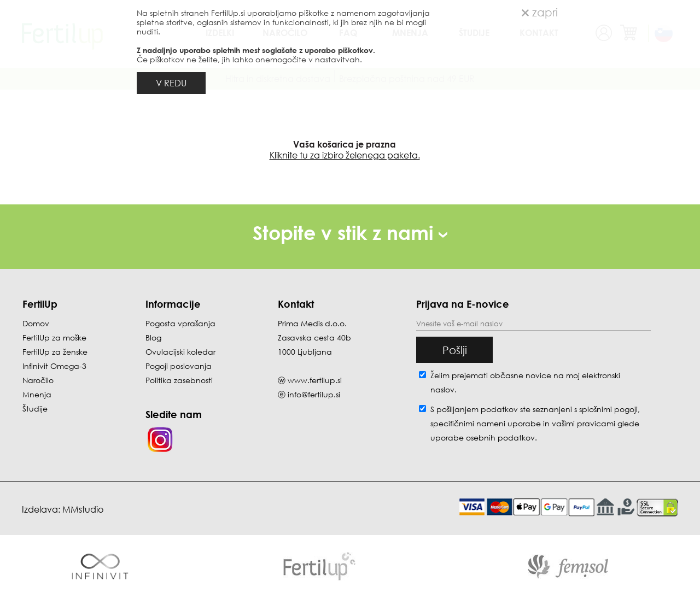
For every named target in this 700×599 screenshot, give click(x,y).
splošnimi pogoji (608, 409)
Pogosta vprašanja (180, 323)
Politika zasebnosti (179, 380)
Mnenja (37, 394)
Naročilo (38, 380)
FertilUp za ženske (55, 352)
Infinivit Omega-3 (54, 366)
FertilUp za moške (54, 337)
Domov (36, 323)
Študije (35, 409)
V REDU (171, 83)
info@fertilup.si (314, 394)
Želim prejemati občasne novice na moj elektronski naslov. (525, 382)
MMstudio (83, 509)
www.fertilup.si (315, 380)
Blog (153, 337)
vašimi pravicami (584, 423)
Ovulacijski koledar (180, 352)
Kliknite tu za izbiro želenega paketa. (345, 155)
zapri (540, 12)
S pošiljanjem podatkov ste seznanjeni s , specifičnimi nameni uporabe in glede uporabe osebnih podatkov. (535, 423)
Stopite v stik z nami (350, 233)
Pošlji (455, 350)
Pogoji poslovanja (179, 366)
